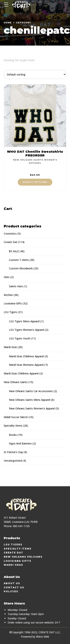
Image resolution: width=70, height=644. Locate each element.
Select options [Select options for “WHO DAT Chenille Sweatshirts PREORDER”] (35, 182)
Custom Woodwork (21, 268)
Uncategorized (13, 461)
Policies (11, 591)
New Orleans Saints (16, 382)
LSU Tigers (10, 312)
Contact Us (14, 587)
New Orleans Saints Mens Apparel (30, 400)
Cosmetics (10, 234)
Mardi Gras (10, 347)
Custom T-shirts (19, 260)
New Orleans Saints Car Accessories (31, 391)
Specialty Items (13, 426)
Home (8, 23)
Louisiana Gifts (13, 303)
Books (13, 435)
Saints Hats (16, 286)
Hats (7, 277)
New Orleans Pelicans (23, 557)
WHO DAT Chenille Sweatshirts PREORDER (35, 153)
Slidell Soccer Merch (16, 417)
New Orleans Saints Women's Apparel (32, 408)
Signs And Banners (20, 443)
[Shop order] (35, 74)
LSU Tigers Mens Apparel (24, 321)
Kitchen (8, 295)
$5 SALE (14, 251)
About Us (12, 583)
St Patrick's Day (13, 452)
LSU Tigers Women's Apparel (27, 330)
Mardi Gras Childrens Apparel (26, 356)
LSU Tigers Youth (20, 338)
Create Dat (11, 242)
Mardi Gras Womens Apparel (26, 365)
